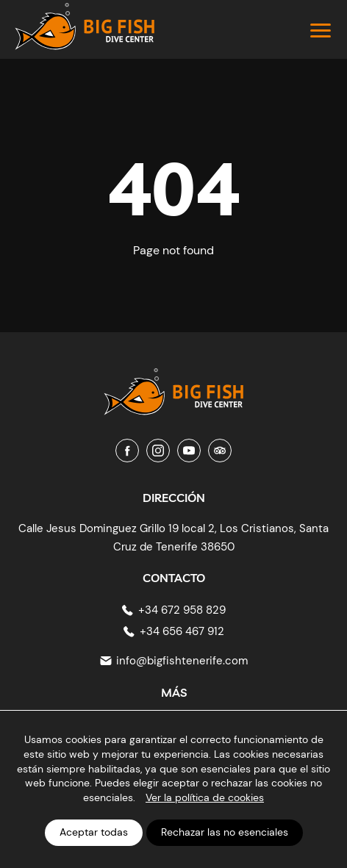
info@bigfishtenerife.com (182, 661)
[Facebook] (127, 451)
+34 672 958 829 (182, 610)
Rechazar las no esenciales (225, 832)
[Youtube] (189, 451)
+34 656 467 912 (182, 631)
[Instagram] (158, 451)
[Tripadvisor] (220, 451)
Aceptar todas (94, 832)
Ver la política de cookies (205, 797)
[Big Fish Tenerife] (173, 385)
